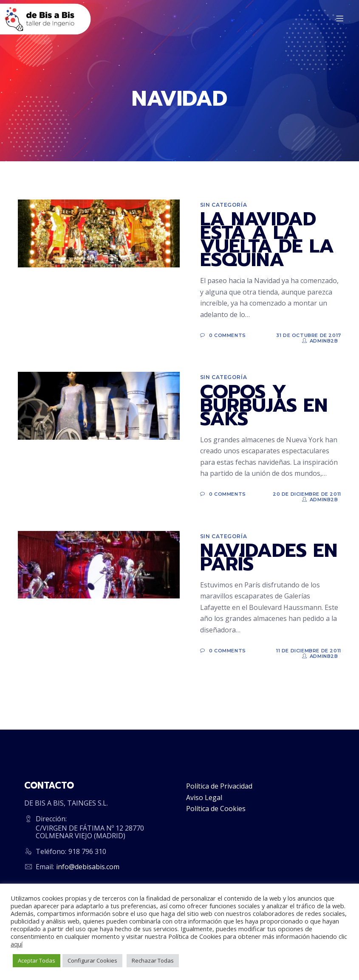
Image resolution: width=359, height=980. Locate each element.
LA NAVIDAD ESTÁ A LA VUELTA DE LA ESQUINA (267, 239)
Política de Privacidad (219, 786)
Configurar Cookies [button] (92, 960)
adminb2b (324, 341)
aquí (17, 944)
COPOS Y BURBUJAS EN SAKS (264, 405)
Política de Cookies (216, 809)
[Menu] (341, 19)
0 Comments (228, 335)
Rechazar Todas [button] (153, 960)
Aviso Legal (204, 797)
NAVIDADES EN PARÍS (269, 557)
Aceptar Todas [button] (37, 960)
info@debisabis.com (88, 867)
